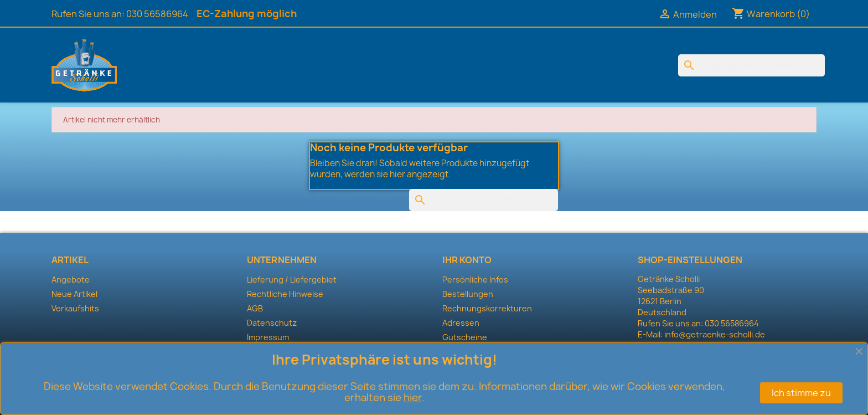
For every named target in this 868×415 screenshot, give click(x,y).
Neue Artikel (74, 294)
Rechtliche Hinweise (285, 294)
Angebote (71, 280)
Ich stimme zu (801, 393)
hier (413, 398)
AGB (255, 308)
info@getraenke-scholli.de (715, 334)
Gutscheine (465, 337)
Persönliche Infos (475, 280)
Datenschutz (272, 323)
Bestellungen (468, 294)
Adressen (461, 323)
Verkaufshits (75, 308)
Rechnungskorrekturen (487, 308)
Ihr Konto (467, 260)
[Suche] (751, 65)
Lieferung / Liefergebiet (292, 280)
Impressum (268, 337)
